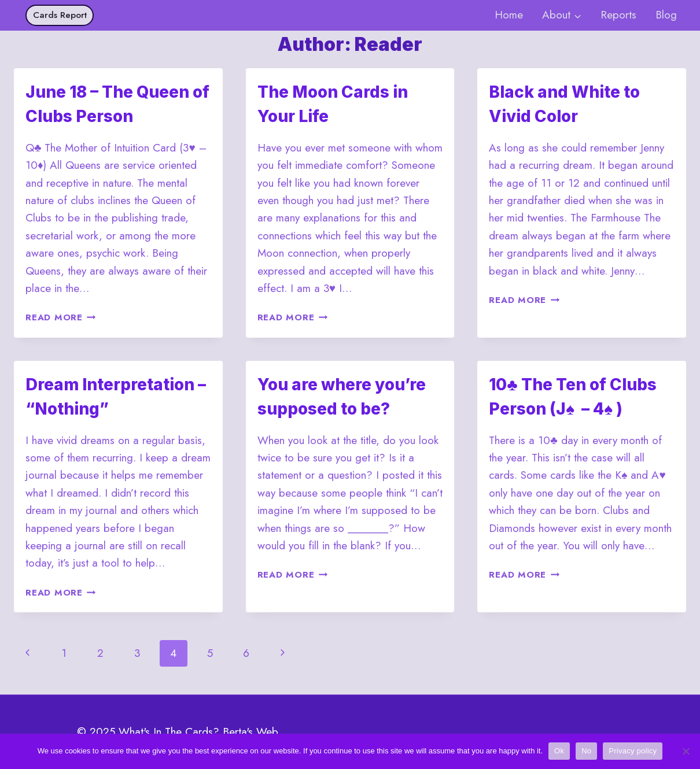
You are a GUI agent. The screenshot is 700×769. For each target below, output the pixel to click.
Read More (61, 317)
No (586, 751)
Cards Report (60, 15)
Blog (666, 15)
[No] (686, 751)
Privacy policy (633, 751)
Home (509, 15)
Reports (618, 15)
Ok (559, 751)
